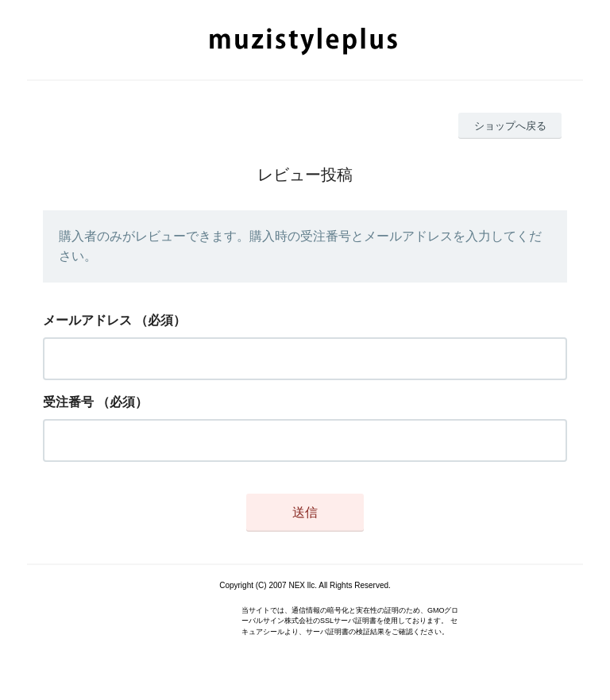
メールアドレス (87, 320)
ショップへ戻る (510, 126)
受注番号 (68, 402)
